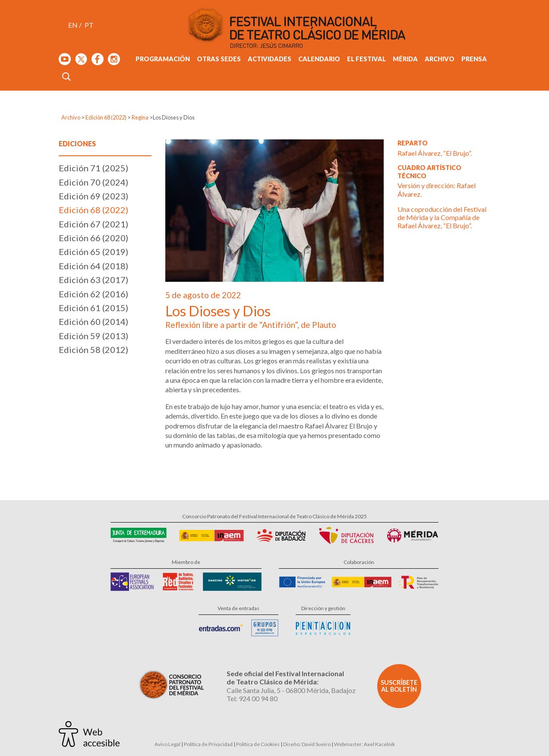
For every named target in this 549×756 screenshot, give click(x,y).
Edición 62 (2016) (93, 294)
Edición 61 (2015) (93, 308)
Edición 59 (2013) (93, 336)
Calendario (319, 59)
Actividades (270, 59)
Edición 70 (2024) (93, 182)
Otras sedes (219, 59)
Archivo (440, 59)
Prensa (474, 59)
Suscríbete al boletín (399, 686)
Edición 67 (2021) (93, 224)
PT (89, 25)
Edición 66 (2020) (93, 238)
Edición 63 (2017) (93, 280)
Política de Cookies (258, 744)
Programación (163, 59)
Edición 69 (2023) (93, 196)
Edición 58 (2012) (93, 350)
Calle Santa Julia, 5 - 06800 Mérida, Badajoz (291, 690)
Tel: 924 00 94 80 (252, 698)
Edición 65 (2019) (93, 252)
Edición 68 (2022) (106, 117)
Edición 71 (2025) (93, 168)
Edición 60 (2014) (93, 321)
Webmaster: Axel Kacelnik (364, 744)
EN (73, 25)
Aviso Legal (167, 744)
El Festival (366, 59)
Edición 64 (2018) (93, 266)
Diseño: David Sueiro (307, 744)
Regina (140, 117)
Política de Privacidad (208, 744)
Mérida (405, 59)
